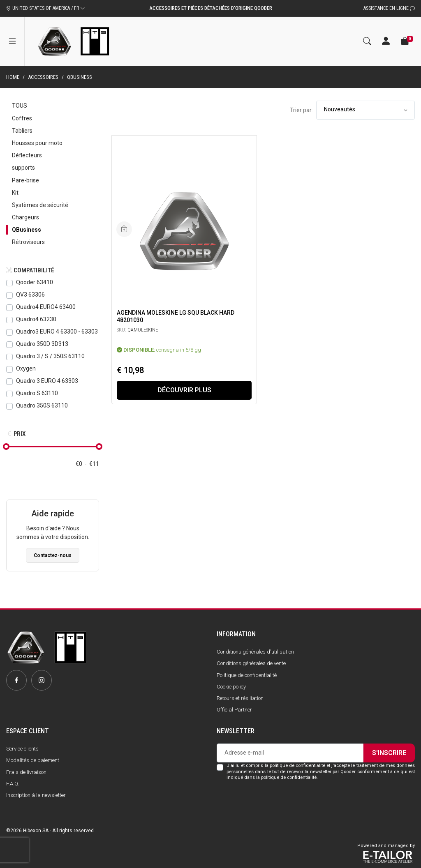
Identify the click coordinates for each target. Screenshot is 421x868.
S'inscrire (389, 753)
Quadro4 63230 (36, 319)
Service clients (22, 749)
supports (23, 168)
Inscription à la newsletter (36, 795)
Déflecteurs (27, 155)
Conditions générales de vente (251, 663)
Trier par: (301, 110)
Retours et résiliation (240, 698)
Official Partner (234, 710)
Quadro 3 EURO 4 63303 (47, 381)
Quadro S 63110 (37, 393)
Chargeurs (25, 217)
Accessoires (43, 77)
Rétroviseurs (28, 242)
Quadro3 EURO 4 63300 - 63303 (57, 332)
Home (13, 77)
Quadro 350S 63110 (42, 405)
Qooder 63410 (35, 282)
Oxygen (26, 368)
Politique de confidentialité (247, 675)
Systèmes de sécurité (40, 205)
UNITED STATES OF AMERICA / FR (46, 8)
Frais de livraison (26, 772)
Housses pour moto (37, 143)
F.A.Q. (13, 784)
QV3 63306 (30, 295)
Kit (15, 193)
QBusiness (27, 230)
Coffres (22, 118)
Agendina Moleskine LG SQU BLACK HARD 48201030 (176, 316)
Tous (20, 106)
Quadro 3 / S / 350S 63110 (50, 356)
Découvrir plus (184, 390)
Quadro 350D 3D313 (42, 344)
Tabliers (22, 131)
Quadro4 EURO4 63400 (46, 307)
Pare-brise (25, 180)
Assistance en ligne (389, 8)
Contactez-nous (53, 555)
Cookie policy (231, 687)
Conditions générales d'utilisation (255, 652)
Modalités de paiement (33, 760)
